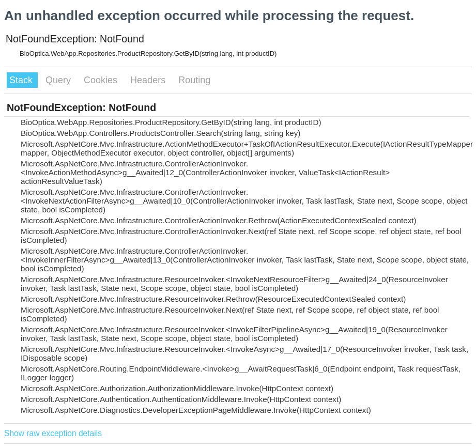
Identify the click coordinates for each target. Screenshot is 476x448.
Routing (194, 80)
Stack (22, 80)
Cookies (102, 80)
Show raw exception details (53, 433)
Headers (149, 80)
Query (59, 80)
